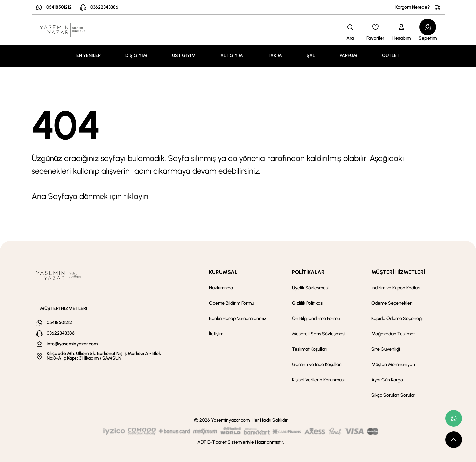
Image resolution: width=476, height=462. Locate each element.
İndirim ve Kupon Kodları (396, 288)
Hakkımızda (221, 288)
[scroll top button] (454, 440)
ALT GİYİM (232, 55)
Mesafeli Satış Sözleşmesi (319, 334)
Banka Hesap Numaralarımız (238, 319)
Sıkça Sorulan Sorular (393, 395)
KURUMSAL (223, 272)
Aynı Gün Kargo (387, 380)
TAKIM (275, 55)
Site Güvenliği (386, 349)
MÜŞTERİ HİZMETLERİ (398, 272)
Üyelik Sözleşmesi (310, 288)
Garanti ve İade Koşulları (317, 365)
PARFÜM (349, 55)
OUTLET (391, 55)
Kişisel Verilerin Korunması (318, 380)
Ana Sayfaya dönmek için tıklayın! (91, 196)
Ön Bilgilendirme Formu (316, 319)
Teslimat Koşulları (310, 349)
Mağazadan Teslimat (393, 334)
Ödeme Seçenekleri (392, 303)
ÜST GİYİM (184, 55)
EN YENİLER (88, 55)
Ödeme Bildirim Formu (232, 303)
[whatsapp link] (454, 418)
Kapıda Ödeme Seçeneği (397, 319)
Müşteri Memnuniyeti (393, 365)
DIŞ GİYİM (136, 55)
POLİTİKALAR (308, 272)
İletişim (216, 334)
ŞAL (311, 55)
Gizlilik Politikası (308, 303)
